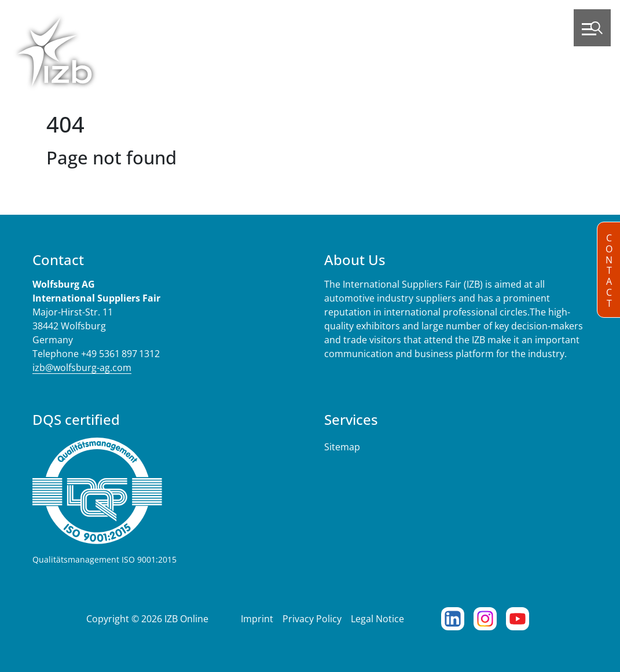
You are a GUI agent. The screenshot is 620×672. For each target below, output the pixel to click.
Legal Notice (377, 619)
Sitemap (342, 447)
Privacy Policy (312, 619)
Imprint (257, 619)
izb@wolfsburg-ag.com (82, 368)
